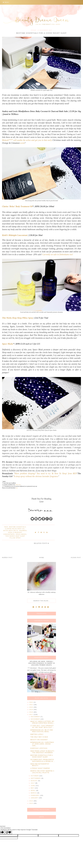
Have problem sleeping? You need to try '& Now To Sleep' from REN (46, 473)
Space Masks (8, 344)
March (34, 793)
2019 (32, 710)
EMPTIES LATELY (37, 734)
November (36, 719)
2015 (32, 803)
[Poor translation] (8, 832)
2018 (32, 712)
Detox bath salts (11, 531)
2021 (32, 705)
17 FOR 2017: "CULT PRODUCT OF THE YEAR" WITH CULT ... (42, 726)
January (35, 798)
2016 (32, 801)
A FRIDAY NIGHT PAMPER (40, 768)
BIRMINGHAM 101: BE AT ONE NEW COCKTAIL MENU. (42, 731)
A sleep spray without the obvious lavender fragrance (36, 476)
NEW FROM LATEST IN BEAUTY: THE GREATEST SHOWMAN (42, 752)
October (35, 776)
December (36, 717)
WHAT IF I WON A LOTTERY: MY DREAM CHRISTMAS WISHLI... (43, 722)
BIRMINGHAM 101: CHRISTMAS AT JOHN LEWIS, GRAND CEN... (42, 744)
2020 (32, 707)
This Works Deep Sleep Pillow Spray (18, 318)
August (34, 781)
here (17, 488)
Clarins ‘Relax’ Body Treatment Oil (17, 206)
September (36, 778)
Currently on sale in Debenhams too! (58, 254)
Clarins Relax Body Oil (15, 529)
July (33, 783)
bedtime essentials (17, 527)
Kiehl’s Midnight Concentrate (15, 235)
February (36, 795)
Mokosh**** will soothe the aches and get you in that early (27, 140)
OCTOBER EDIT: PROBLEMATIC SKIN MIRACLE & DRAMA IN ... (43, 760)
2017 (32, 714)
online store (18, 485)
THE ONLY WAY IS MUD (39, 737)
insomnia (23, 531)
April (33, 790)
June (33, 786)
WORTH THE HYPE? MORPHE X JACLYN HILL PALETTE (42, 772)
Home (42, 558)
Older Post (76, 558)
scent (22, 143)
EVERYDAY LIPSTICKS (39, 748)
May (33, 788)
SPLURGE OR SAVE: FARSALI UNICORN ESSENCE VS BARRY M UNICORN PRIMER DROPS (41, 663)
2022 (32, 702)
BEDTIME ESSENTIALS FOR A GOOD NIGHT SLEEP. (41, 756)
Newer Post (7, 558)
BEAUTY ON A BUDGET (39, 740)
